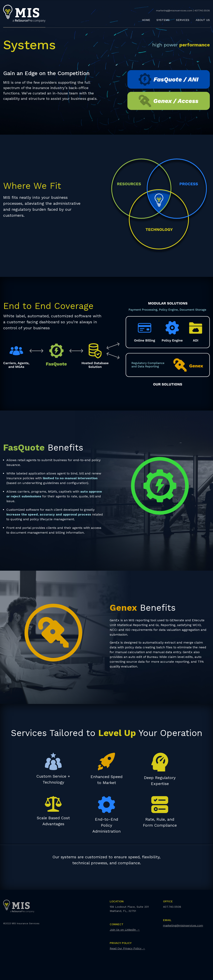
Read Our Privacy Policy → (127, 948)
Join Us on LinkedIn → (125, 930)
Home (146, 20)
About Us (203, 20)
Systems (163, 20)
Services (183, 20)
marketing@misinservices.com (183, 925)
